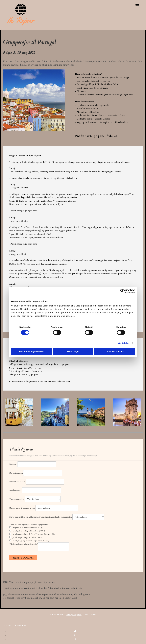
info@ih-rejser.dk (74, 615)
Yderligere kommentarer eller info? (24, 544)
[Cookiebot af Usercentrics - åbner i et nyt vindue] (122, 291)
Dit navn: (13, 464)
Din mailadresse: (16, 473)
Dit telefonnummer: (17, 482)
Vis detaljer (124, 343)
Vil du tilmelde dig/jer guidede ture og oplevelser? (29, 524)
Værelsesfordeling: (17, 499)
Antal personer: (16, 490)
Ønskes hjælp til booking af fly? (22, 508)
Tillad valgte (73, 351)
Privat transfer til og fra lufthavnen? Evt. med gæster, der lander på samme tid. (41, 517)
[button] (15, 626)
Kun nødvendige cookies (32, 351)
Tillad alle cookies (114, 351)
